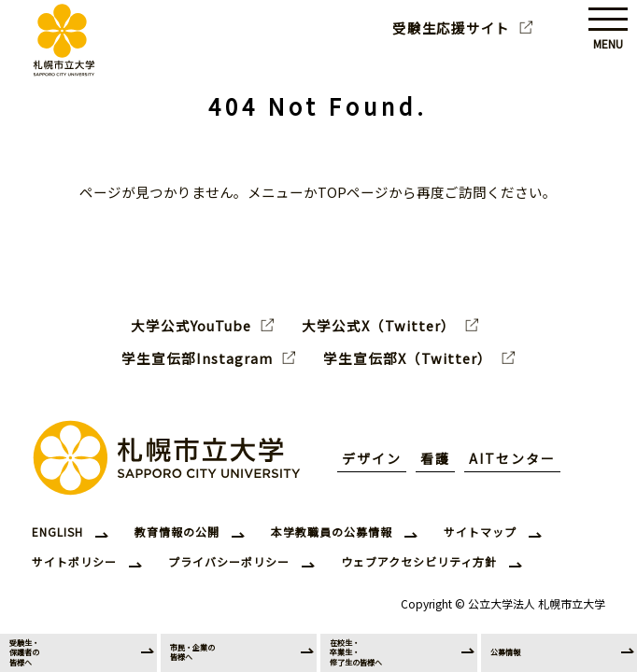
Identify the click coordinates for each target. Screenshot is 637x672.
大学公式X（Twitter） (379, 326)
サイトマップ (480, 532)
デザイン (372, 458)
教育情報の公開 (177, 532)
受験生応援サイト (451, 28)
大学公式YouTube (191, 326)
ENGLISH (57, 532)
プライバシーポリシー (229, 561)
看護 (435, 458)
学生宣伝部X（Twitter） (408, 358)
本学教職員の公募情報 (332, 532)
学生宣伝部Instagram (197, 358)
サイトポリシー (74, 561)
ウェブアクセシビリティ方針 (419, 561)
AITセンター (512, 458)
